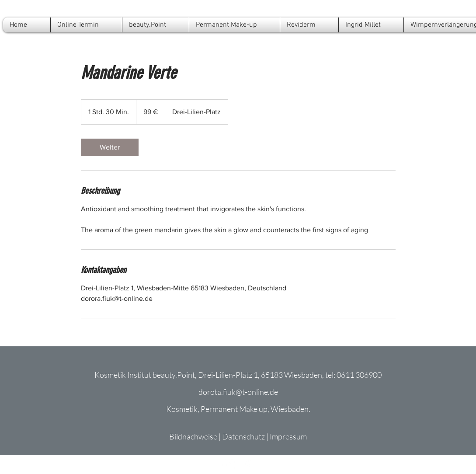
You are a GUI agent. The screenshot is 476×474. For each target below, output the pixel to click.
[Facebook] (248, 465)
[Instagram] (229, 465)
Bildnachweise (193, 436)
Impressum (288, 436)
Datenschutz (243, 436)
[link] (110, 147)
